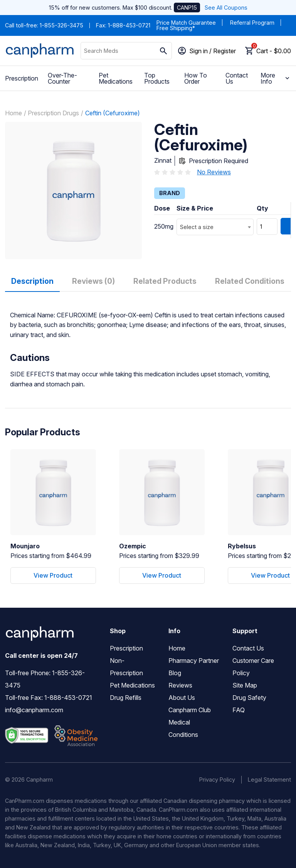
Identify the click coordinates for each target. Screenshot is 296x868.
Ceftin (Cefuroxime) (113, 113)
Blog (175, 673)
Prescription (22, 78)
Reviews (180, 685)
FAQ (239, 710)
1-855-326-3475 (61, 25)
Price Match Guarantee (186, 23)
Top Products (157, 78)
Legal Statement (269, 780)
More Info (276, 78)
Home (13, 113)
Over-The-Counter (62, 78)
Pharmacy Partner (194, 661)
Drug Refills (126, 698)
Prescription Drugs (53, 113)
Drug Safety (249, 698)
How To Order (196, 78)
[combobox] (215, 227)
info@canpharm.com (34, 710)
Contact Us (237, 78)
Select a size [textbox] (197, 227)
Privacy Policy (217, 780)
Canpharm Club (190, 710)
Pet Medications (116, 78)
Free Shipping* (176, 28)
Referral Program (252, 23)
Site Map (245, 685)
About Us (182, 698)
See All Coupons (226, 8)
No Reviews (214, 172)
